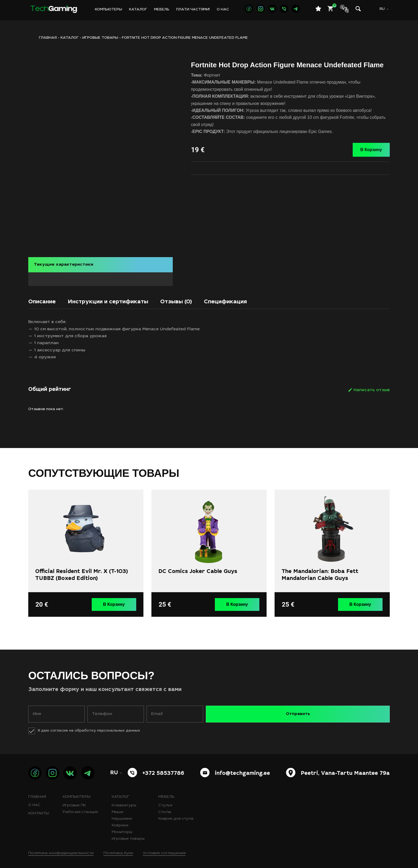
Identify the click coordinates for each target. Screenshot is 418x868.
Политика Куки (118, 850)
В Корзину (371, 150)
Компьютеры (108, 10)
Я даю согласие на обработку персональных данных (89, 728)
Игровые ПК (74, 802)
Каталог (138, 10)
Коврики (120, 822)
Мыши (118, 809)
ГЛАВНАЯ (48, 38)
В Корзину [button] (118, 602)
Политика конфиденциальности (61, 850)
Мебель (162, 10)
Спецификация (272, 301)
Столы (165, 809)
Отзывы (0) (212, 301)
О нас (223, 10)
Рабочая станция (80, 809)
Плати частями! (193, 10)
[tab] (46, 302)
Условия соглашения (164, 850)
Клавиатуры (124, 802)
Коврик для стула (176, 816)
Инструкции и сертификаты (128, 301)
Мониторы (122, 829)
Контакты (39, 810)
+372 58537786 (163, 771)
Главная (37, 794)
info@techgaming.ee (242, 771)
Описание (46, 301)
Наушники (122, 816)
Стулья (165, 802)
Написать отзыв (372, 390)
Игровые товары (100, 38)
